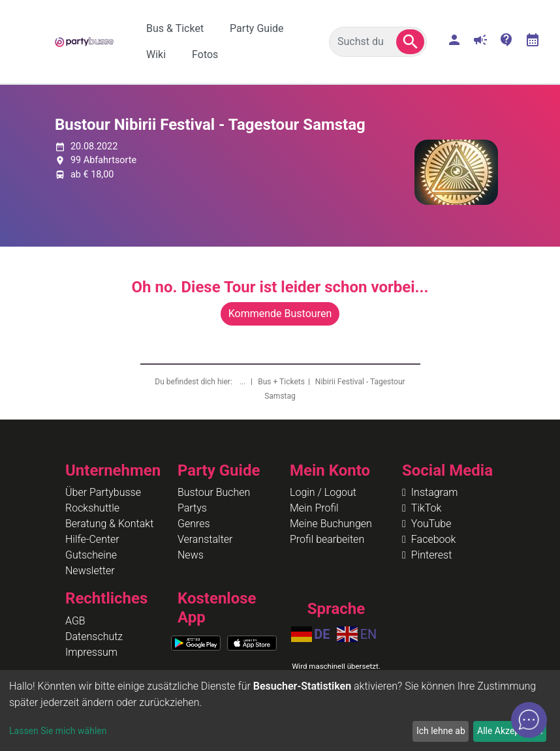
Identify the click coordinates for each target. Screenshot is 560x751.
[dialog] (280, 711)
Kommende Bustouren (280, 314)
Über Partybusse (103, 492)
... (243, 382)
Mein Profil (314, 508)
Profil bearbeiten (327, 539)
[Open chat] (529, 720)
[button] (410, 42)
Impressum (91, 652)
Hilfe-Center (92, 539)
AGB (75, 621)
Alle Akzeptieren (510, 731)
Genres (194, 524)
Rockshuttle (92, 508)
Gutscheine (91, 555)
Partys (192, 508)
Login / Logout (323, 492)
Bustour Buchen (214, 492)
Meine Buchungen (331, 524)
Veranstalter (205, 539)
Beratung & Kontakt (109, 524)
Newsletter (90, 571)
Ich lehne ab (441, 731)
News (191, 555)
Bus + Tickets (281, 382)
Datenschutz (94, 636)
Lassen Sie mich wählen (58, 731)
